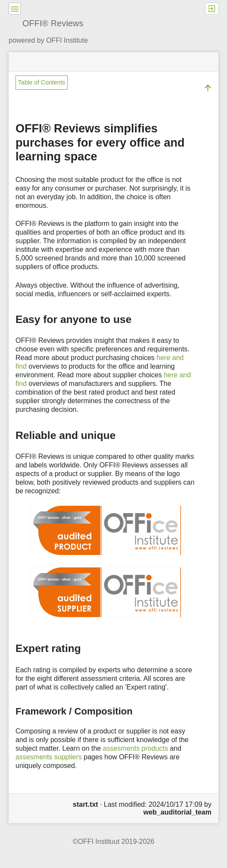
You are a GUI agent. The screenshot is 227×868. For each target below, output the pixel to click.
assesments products (135, 748)
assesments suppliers (49, 757)
